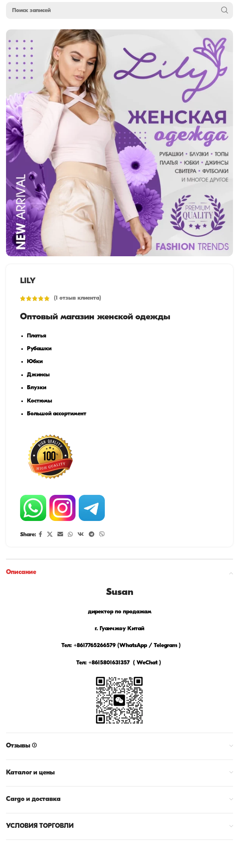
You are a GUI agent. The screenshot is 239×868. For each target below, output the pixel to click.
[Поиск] (119, 10)
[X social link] (50, 535)
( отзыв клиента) (78, 298)
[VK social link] (81, 535)
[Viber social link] (102, 535)
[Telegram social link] (92, 535)
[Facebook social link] (40, 535)
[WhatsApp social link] (70, 535)
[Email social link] (60, 535)
